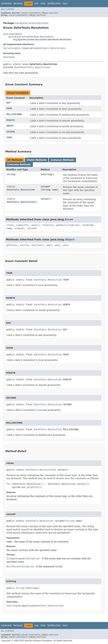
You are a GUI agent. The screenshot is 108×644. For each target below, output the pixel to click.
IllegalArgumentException (23, 558)
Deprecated (54, 4)
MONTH (10, 126)
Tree (43, 4)
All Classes (7, 9)
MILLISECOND (14, 114)
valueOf (46, 187)
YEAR (9, 137)
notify (24, 245)
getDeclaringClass (68, 225)
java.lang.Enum (17, 37)
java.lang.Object (13, 34)
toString (46, 174)
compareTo (22, 225)
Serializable (12, 48)
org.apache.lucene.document (32, 23)
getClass (12, 245)
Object (70, 240)
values (45, 199)
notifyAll (38, 245)
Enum (17, 67)
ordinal (20, 228)
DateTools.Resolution (40, 37)
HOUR (9, 108)
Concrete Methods (19, 165)
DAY (8, 103)
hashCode (88, 225)
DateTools (9, 57)
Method (54, 13)
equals (36, 225)
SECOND (11, 132)
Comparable (28, 48)
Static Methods (37, 160)
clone (10, 225)
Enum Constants (31, 13)
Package (18, 4)
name (9, 228)
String (11, 174)
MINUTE (11, 120)
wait (49, 245)
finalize (48, 225)
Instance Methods (62, 160)
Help (65, 4)
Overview (6, 4)
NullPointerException (20, 566)
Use (36, 4)
